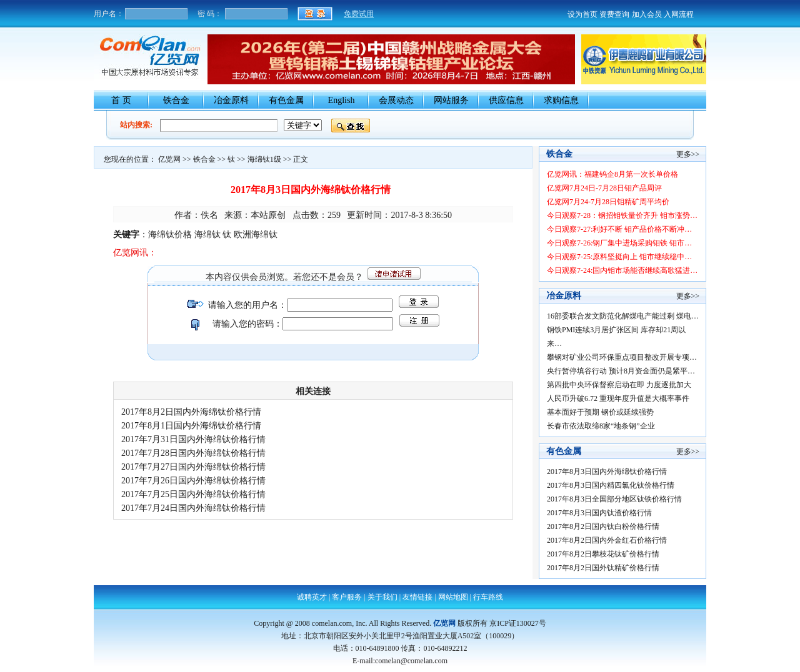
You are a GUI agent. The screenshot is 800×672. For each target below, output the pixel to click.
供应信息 (506, 100)
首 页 (121, 100)
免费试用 (359, 14)
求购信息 (561, 100)
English (342, 100)
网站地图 (453, 597)
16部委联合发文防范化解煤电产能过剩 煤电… (623, 316)
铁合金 (176, 100)
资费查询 (614, 14)
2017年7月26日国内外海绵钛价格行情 (196, 481)
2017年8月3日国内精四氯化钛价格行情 (611, 485)
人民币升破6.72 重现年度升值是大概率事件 (618, 398)
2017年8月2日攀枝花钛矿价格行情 (605, 554)
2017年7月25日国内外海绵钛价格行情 (196, 494)
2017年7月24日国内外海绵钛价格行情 (196, 508)
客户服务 (347, 597)
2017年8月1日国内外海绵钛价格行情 (193, 426)
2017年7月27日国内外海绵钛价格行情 (196, 467)
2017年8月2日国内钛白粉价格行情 (605, 526)
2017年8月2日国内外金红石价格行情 (609, 540)
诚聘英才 (312, 597)
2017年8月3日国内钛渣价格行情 (601, 513)
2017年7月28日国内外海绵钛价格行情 (196, 453)
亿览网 (169, 159)
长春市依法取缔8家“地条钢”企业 (601, 426)
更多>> (688, 154)
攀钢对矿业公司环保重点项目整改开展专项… (622, 357)
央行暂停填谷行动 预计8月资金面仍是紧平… (621, 371)
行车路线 (488, 597)
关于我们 (382, 597)
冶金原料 (231, 100)
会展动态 (396, 100)
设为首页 (582, 14)
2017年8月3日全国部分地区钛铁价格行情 (616, 499)
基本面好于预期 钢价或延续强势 (600, 412)
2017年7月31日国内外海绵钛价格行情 (196, 439)
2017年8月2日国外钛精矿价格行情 (605, 568)
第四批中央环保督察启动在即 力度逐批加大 (619, 385)
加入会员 (647, 14)
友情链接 (417, 597)
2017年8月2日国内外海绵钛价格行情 (193, 412)
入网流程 (679, 14)
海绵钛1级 (264, 159)
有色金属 (286, 100)
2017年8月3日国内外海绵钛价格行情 (609, 472)
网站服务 (451, 100)
